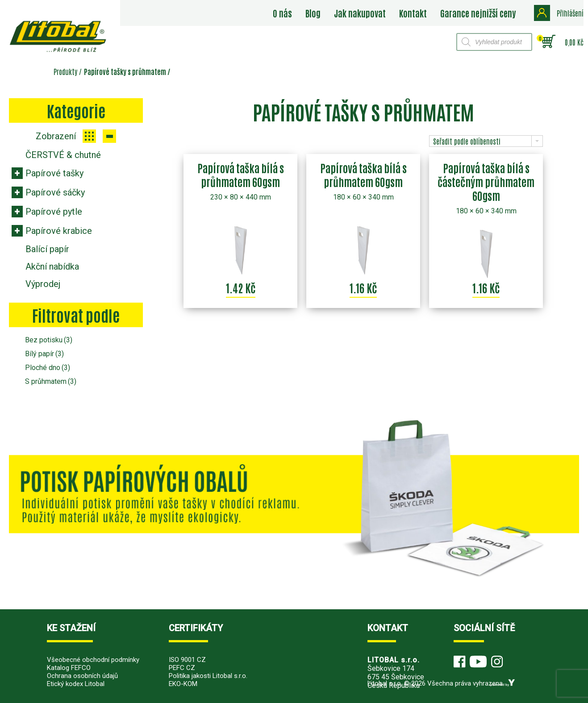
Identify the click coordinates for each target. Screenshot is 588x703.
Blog (313, 13)
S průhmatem (51, 381)
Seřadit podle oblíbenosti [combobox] (467, 141)
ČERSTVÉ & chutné (63, 155)
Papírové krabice (59, 231)
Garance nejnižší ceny (478, 13)
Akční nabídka (52, 266)
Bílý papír (44, 354)
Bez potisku (49, 340)
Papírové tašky (54, 173)
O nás (282, 13)
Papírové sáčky (55, 192)
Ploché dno (48, 368)
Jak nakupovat (360, 13)
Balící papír (47, 249)
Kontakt (413, 13)
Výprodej (43, 284)
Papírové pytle (54, 212)
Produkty (65, 71)
